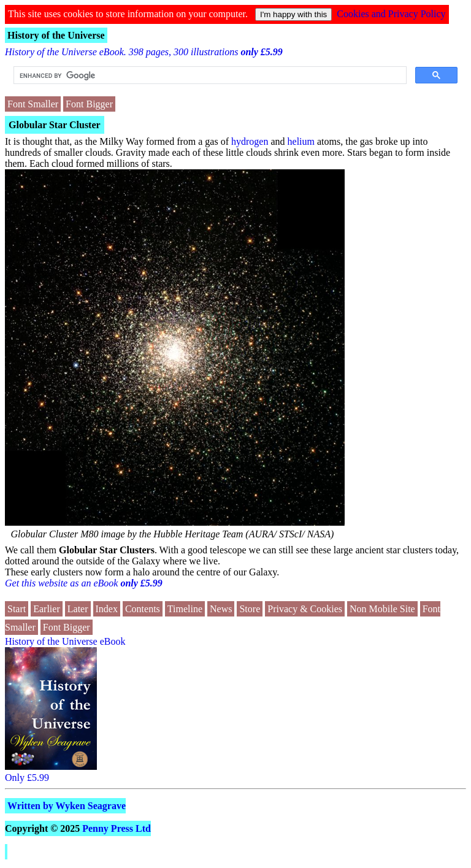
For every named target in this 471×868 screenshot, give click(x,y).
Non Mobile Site (382, 609)
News (221, 609)
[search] (209, 75)
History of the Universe (56, 35)
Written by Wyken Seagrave (67, 806)
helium (301, 141)
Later (78, 609)
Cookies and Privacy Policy (391, 14)
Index (107, 609)
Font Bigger (89, 104)
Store (250, 609)
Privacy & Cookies (305, 609)
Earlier (47, 609)
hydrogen (250, 141)
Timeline (185, 609)
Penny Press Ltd (117, 828)
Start (17, 609)
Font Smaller (33, 104)
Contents (143, 609)
